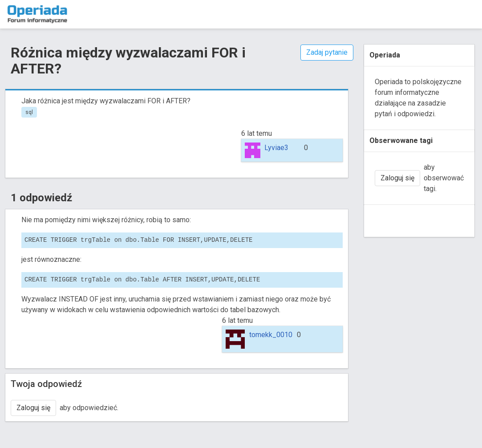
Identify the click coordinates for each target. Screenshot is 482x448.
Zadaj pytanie (327, 52)
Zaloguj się (33, 408)
